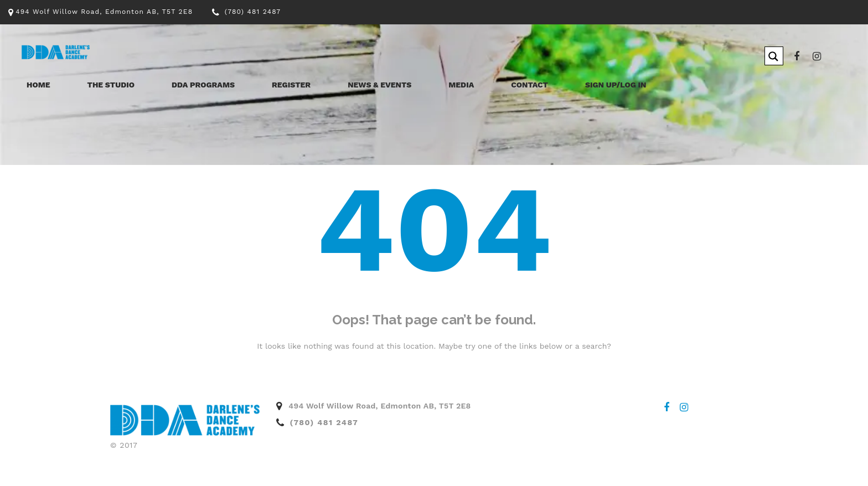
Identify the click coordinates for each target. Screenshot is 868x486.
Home (38, 85)
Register (291, 85)
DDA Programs (203, 85)
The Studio (111, 85)
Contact (529, 85)
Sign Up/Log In (616, 85)
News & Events (379, 85)
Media (461, 85)
